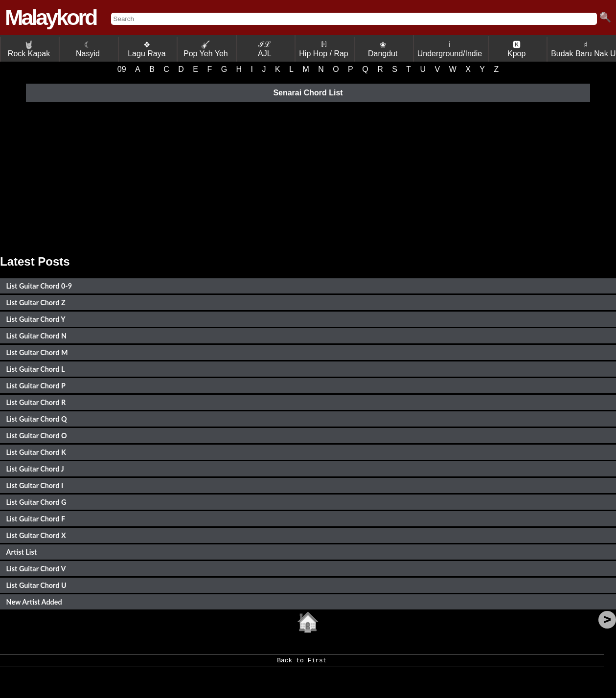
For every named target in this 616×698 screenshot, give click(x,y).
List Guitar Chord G (36, 502)
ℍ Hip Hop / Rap (324, 49)
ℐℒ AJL (265, 49)
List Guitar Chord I (35, 485)
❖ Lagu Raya (147, 49)
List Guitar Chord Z (36, 303)
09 (122, 69)
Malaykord (51, 17)
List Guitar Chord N (36, 336)
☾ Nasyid (88, 49)
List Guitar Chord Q (37, 419)
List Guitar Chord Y (36, 319)
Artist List (22, 552)
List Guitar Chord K (36, 452)
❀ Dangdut (383, 49)
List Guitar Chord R (36, 402)
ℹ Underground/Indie (450, 49)
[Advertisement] (308, 177)
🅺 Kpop (516, 49)
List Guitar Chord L (36, 369)
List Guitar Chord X (36, 535)
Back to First (302, 664)
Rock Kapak (29, 49)
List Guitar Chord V (36, 569)
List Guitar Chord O (37, 436)
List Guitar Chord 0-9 (39, 286)
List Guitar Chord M (37, 352)
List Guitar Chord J (35, 469)
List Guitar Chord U (36, 585)
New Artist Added (34, 602)
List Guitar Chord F (36, 519)
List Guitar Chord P (36, 386)
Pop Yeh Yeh (206, 49)
